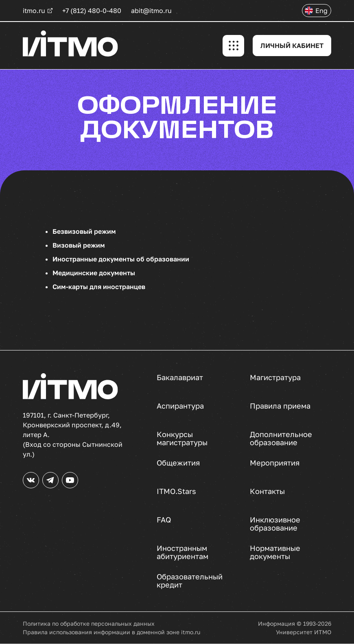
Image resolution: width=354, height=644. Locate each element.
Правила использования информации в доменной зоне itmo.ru (111, 632)
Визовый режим (79, 245)
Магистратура (275, 377)
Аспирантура (180, 406)
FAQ (164, 520)
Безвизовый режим (84, 231)
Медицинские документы (94, 273)
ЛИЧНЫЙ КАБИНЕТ (292, 46)
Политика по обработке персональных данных (89, 623)
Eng (321, 11)
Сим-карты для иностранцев (99, 287)
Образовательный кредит (189, 581)
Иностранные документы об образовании (121, 259)
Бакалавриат (180, 377)
